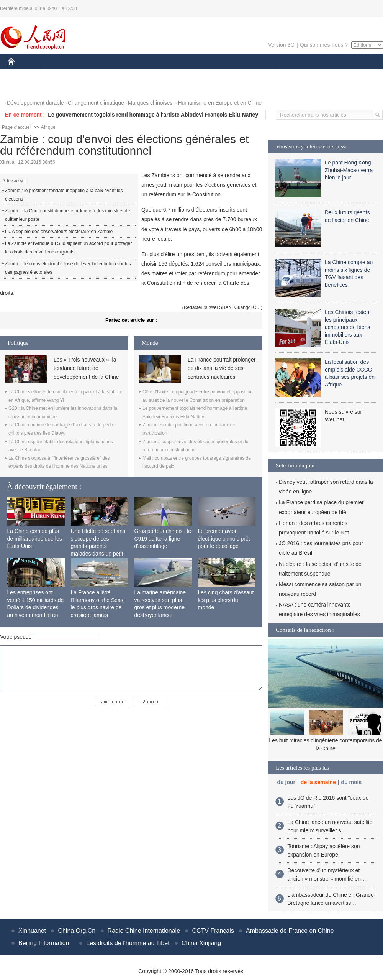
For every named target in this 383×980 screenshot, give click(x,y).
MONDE (89, 72)
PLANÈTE (272, 72)
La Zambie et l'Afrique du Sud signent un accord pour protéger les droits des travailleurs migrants (68, 248)
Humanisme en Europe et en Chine (220, 103)
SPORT (303, 72)
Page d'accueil (17, 127)
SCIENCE (155, 72)
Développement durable (35, 103)
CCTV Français (213, 931)
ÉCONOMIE (54, 72)
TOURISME (336, 72)
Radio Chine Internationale (144, 931)
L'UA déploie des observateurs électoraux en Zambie (59, 232)
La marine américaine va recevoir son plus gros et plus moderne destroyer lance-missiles (160, 607)
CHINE (21, 72)
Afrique (48, 127)
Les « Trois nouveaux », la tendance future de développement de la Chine (86, 368)
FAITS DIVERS (231, 72)
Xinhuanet (32, 931)
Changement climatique (96, 103)
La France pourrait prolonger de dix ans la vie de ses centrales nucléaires (222, 368)
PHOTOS (23, 88)
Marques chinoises (150, 103)
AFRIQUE (121, 72)
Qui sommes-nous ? (324, 45)
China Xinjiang (201, 943)
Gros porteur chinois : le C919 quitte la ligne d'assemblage (163, 539)
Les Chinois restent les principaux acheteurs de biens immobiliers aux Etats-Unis (348, 327)
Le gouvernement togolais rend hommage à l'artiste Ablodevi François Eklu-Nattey (153, 115)
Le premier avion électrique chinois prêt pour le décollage (224, 539)
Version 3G (281, 45)
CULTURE (189, 72)
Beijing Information (44, 943)
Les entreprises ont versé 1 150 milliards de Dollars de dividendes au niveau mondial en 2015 (36, 607)
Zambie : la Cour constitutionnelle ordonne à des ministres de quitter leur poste (67, 215)
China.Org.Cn (77, 931)
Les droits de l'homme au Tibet (128, 943)
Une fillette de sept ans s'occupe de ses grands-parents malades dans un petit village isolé (98, 546)
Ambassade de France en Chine (290, 931)
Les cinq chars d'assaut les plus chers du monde (226, 600)
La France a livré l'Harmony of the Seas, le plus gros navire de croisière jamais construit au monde (98, 607)
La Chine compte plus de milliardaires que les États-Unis (35, 539)
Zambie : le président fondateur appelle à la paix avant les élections (64, 195)
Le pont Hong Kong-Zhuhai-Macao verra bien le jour (349, 170)
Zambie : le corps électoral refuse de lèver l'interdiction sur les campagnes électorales (68, 268)
